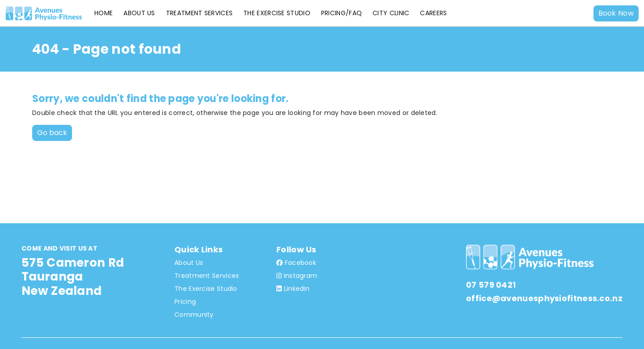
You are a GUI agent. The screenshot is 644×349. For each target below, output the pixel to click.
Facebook (296, 263)
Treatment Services (199, 13)
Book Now (616, 13)
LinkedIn (293, 289)
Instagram (297, 276)
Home (104, 13)
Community (194, 315)
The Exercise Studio (277, 13)
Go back (52, 133)
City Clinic (391, 13)
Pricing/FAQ (341, 13)
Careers (433, 13)
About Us (139, 13)
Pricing (185, 302)
